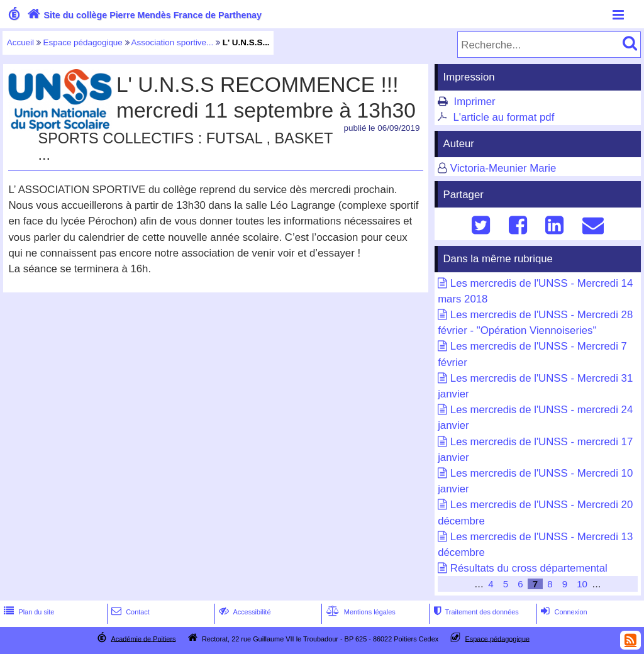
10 (582, 584)
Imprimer (474, 102)
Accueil (20, 42)
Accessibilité (244, 612)
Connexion (563, 612)
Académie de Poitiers (143, 638)
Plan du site (28, 612)
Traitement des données (475, 612)
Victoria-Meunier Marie (503, 168)
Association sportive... (173, 42)
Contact (129, 612)
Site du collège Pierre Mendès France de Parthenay (143, 15)
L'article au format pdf (503, 117)
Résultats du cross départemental (529, 568)
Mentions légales (360, 612)
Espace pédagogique (83, 42)
